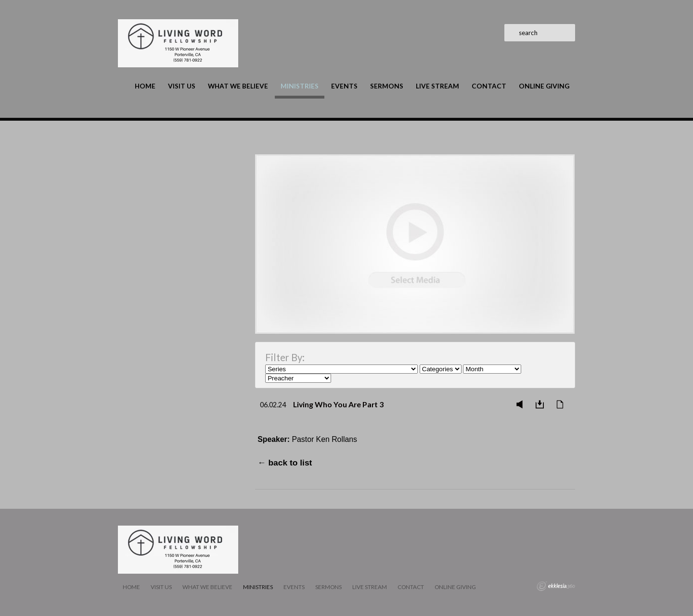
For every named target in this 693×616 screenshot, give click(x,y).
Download (542, 404)
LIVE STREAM (437, 86)
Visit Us (182, 86)
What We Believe (238, 86)
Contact (489, 86)
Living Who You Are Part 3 (338, 404)
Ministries (300, 86)
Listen (522, 404)
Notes (563, 404)
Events (344, 86)
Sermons (387, 86)
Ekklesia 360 (556, 586)
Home (145, 86)
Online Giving (544, 86)
